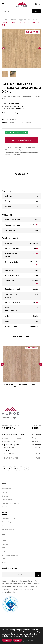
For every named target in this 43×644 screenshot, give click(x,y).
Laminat (13, 20)
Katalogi (5, 559)
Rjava (36, 321)
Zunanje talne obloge (10, 555)
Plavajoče (34, 262)
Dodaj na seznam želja (10, 113)
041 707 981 (18, 438)
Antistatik (35, 289)
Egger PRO (23, 20)
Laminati (5, 544)
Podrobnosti (22, 174)
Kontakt (5, 492)
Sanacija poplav (8, 529)
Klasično (33, 225)
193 (37, 201)
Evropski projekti (8, 500)
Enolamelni (34, 327)
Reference (6, 496)
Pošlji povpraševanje (22, 140)
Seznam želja (7, 522)
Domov (5, 20)
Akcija (4, 562)
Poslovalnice (6, 489)
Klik (37, 270)
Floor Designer (7, 507)
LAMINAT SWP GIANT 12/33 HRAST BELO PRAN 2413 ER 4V (20, 386)
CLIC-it (35, 275)
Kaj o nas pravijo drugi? (10, 503)
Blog (3, 526)
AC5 (34, 254)
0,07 (36, 294)
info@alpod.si (10, 441)
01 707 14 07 (8, 438)
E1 (37, 308)
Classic (32, 20)
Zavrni (17, 640)
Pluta (4, 551)
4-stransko (34, 243)
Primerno (34, 281)
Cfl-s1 (34, 302)
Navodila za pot (11, 458)
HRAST (35, 220)
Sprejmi (7, 640)
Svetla (36, 316)
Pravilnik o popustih (9, 518)
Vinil (3, 548)
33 (35, 248)
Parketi (4, 540)
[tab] (21, 175)
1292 (36, 207)
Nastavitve (29, 636)
